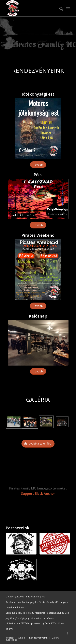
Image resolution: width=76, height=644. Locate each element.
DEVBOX (25, 623)
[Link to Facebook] (67, 633)
